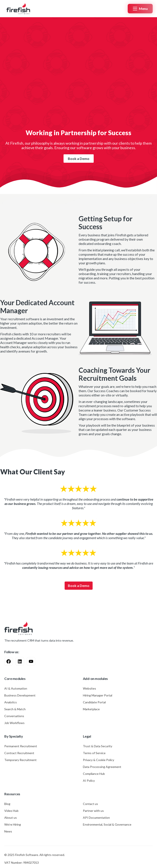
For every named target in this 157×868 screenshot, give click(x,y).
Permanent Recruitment (21, 746)
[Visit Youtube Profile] (31, 661)
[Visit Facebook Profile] (9, 661)
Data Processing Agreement (102, 767)
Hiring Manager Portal (98, 695)
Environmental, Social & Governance (107, 824)
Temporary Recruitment (20, 760)
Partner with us (93, 811)
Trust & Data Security (98, 746)
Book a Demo (79, 159)
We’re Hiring (13, 824)
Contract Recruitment (19, 753)
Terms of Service (94, 753)
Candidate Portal (94, 702)
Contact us (90, 804)
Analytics (11, 702)
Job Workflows (14, 723)
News (8, 831)
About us (11, 818)
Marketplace (91, 709)
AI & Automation (16, 688)
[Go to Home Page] (19, 628)
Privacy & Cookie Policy (99, 760)
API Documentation (96, 818)
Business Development (20, 695)
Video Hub (11, 811)
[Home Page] (17, 9)
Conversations (14, 716)
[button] (140, 9)
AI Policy (89, 781)
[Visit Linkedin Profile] (20, 661)
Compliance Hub (94, 774)
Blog (7, 804)
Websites (89, 688)
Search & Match (15, 709)
